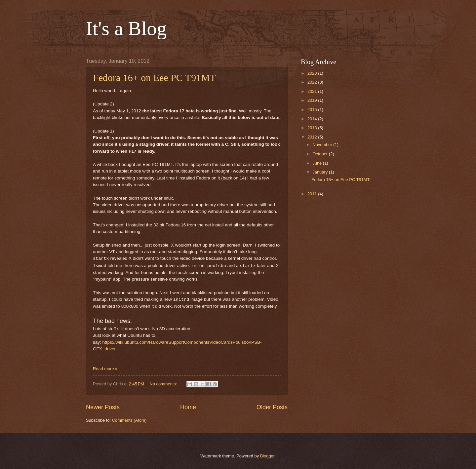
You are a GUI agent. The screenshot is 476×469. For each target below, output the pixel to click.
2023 (313, 73)
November (323, 145)
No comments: (164, 384)
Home (188, 407)
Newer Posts (103, 407)
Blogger (267, 456)
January (320, 172)
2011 (313, 194)
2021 (313, 91)
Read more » (105, 369)
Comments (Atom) (129, 420)
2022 (313, 82)
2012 (313, 137)
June (318, 163)
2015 (313, 110)
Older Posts (272, 407)
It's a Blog (126, 28)
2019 (313, 100)
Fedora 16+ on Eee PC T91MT (154, 78)
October (320, 154)
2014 (313, 119)
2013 (313, 128)
